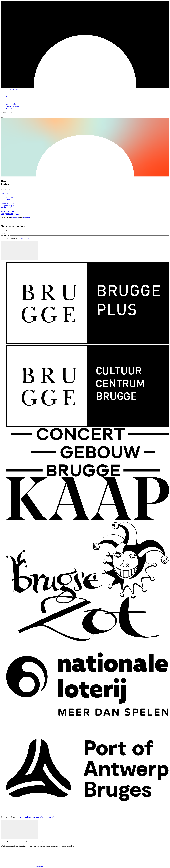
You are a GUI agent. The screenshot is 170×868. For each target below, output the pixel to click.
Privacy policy (39, 817)
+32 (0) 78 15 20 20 (8, 212)
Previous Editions (12, 106)
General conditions (25, 817)
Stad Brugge (6, 193)
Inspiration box (11, 104)
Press (8, 199)
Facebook (15, 218)
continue (22, 866)
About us (9, 108)
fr (6, 96)
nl (6, 94)
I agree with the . (17, 239)
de (7, 98)
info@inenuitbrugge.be (10, 214)
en (7, 100)
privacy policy (23, 239)
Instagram (26, 218)
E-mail (4, 231)
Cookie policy (51, 817)
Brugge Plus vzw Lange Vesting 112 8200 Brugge (8, 205)
